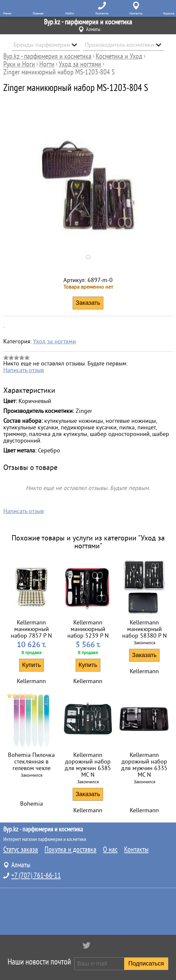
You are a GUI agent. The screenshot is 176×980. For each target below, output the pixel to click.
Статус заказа (21, 850)
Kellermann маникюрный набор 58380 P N (144, 629)
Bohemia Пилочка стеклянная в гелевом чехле (31, 762)
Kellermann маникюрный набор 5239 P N (88, 629)
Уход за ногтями (54, 341)
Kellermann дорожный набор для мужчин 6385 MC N (88, 765)
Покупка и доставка (70, 850)
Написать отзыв (24, 370)
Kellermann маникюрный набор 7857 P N (31, 629)
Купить (32, 665)
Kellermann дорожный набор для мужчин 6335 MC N (144, 765)
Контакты (136, 850)
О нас (110, 850)
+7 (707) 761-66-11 (36, 876)
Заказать (144, 655)
